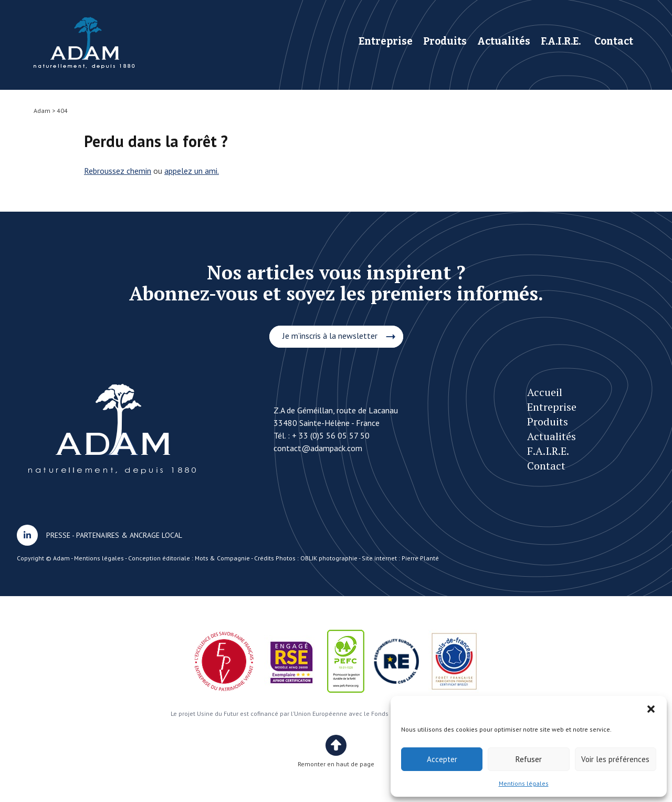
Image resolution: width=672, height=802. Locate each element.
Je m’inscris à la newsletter (330, 336)
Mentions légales (524, 783)
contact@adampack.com (318, 448)
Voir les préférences (615, 759)
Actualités (504, 41)
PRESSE (58, 535)
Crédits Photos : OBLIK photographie (306, 558)
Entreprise (386, 41)
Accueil (545, 392)
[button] (651, 709)
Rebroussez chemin (118, 171)
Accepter (442, 759)
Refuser (529, 759)
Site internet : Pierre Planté (400, 558)
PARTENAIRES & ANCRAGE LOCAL (129, 535)
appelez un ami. (192, 171)
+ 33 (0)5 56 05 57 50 (331, 435)
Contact (614, 41)
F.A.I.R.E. (561, 41)
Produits (445, 41)
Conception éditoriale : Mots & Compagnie (189, 558)
